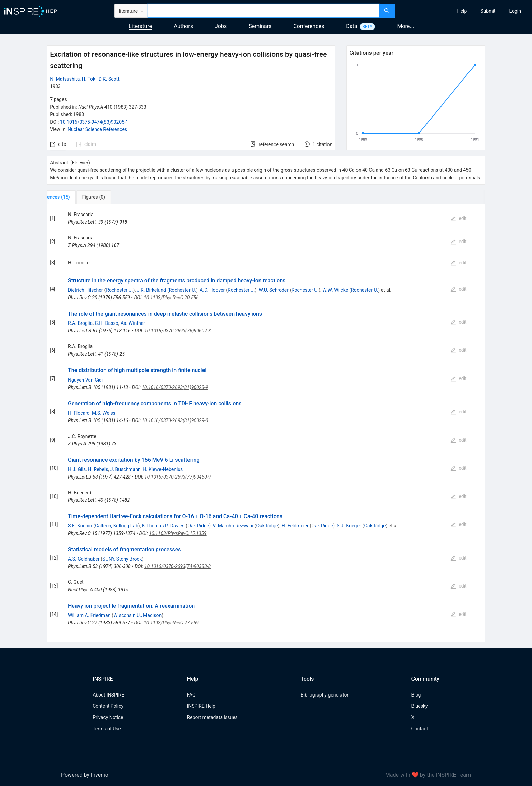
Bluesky (419, 706)
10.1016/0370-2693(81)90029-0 (175, 420)
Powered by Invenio (85, 775)
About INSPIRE (108, 695)
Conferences (309, 26)
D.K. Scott (109, 79)
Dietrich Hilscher (85, 290)
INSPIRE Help (201, 706)
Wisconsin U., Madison (137, 615)
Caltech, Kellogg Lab (116, 526)
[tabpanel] (266, 423)
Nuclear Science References (97, 129)
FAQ (191, 695)
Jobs (221, 26)
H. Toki (89, 79)
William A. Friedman (89, 615)
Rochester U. (119, 290)
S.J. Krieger (349, 526)
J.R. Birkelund (151, 290)
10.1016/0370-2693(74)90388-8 (178, 566)
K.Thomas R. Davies (163, 526)
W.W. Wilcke (335, 290)
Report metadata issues (212, 717)
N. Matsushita (65, 79)
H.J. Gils (77, 469)
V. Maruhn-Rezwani (233, 526)
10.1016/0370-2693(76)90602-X (178, 331)
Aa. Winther (133, 323)
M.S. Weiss (104, 413)
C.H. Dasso (106, 323)
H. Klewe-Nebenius (163, 469)
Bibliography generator (324, 695)
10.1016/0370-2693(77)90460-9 (178, 477)
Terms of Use (107, 729)
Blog (416, 695)
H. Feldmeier (295, 526)
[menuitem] (462, 11)
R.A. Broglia (80, 323)
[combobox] (263, 11)
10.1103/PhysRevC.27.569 (171, 623)
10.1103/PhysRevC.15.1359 (178, 533)
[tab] (69, 197)
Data (352, 26)
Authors (183, 26)
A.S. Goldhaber (84, 559)
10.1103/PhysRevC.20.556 (171, 298)
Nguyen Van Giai (85, 380)
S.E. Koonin (80, 526)
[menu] (464, 11)
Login (515, 11)
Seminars (260, 26)
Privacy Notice (108, 717)
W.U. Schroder (274, 290)
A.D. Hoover (212, 290)
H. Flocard (79, 413)
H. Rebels (98, 469)
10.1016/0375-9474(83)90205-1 (94, 122)
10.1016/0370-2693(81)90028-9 (175, 387)
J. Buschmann (125, 469)
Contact (419, 729)
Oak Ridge (198, 526)
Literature (140, 26)
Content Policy (108, 706)
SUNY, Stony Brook (122, 559)
